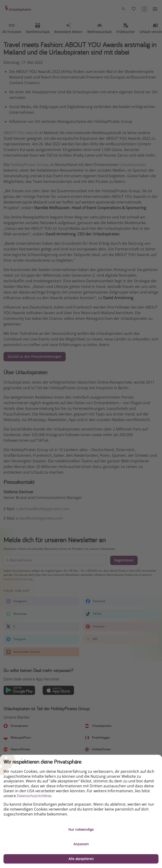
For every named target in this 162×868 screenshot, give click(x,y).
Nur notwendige (81, 829)
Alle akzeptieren (81, 859)
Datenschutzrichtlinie (34, 796)
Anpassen (81, 844)
